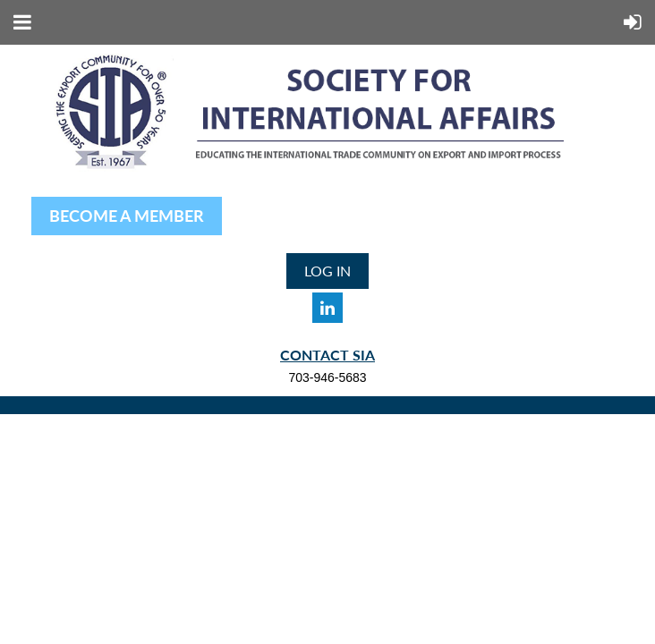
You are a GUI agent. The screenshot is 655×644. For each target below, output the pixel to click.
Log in (327, 271)
